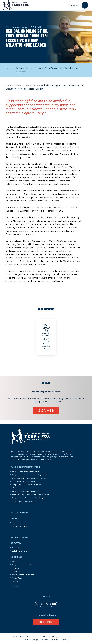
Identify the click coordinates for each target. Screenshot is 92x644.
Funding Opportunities (25, 467)
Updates (18, 86)
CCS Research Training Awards (24, 481)
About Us (16, 557)
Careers (15, 581)
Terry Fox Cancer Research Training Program (29, 498)
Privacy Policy (74, 637)
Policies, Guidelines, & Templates (24, 501)
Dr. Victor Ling (46, 328)
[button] (76, 6)
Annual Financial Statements (23, 575)
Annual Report (18, 578)
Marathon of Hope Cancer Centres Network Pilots (30, 495)
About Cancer (19, 538)
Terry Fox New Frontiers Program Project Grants (30, 475)
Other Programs (18, 488)
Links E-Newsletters (20, 551)
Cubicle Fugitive (61, 640)
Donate (46, 410)
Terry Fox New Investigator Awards (26, 471)
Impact (15, 518)
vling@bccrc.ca (46, 347)
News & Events (31, 86)
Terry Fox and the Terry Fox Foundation (27, 565)
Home (8, 86)
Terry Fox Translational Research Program (28, 491)
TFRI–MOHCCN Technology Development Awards (31, 478)
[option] (46, 337)
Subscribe (46, 622)
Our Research (19, 513)
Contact (16, 586)
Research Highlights (20, 526)
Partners (15, 568)
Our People (16, 571)
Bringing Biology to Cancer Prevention (26, 485)
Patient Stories (18, 523)
